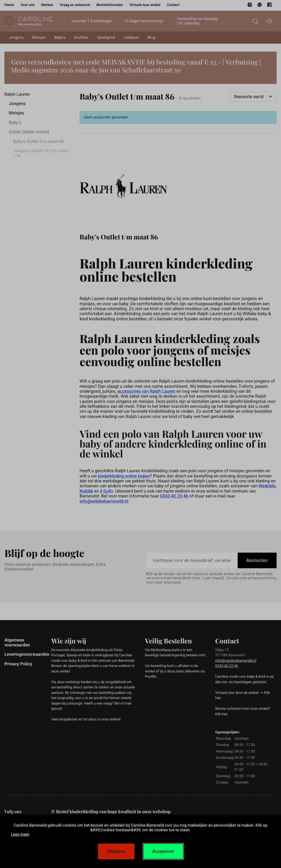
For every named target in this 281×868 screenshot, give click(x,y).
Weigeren (116, 851)
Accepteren (163, 851)
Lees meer (20, 834)
